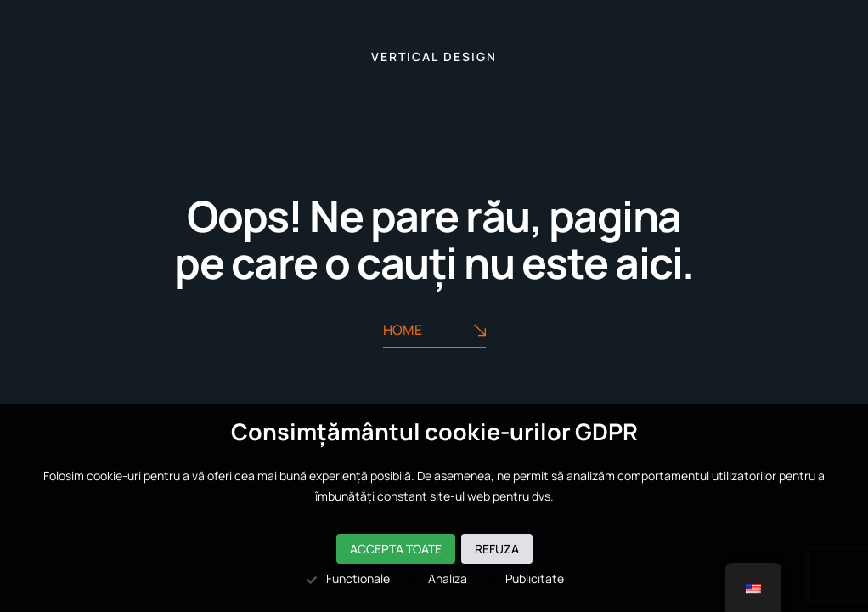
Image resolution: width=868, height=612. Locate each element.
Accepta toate (396, 549)
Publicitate (524, 578)
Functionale (347, 578)
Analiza (437, 578)
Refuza (497, 549)
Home (434, 330)
